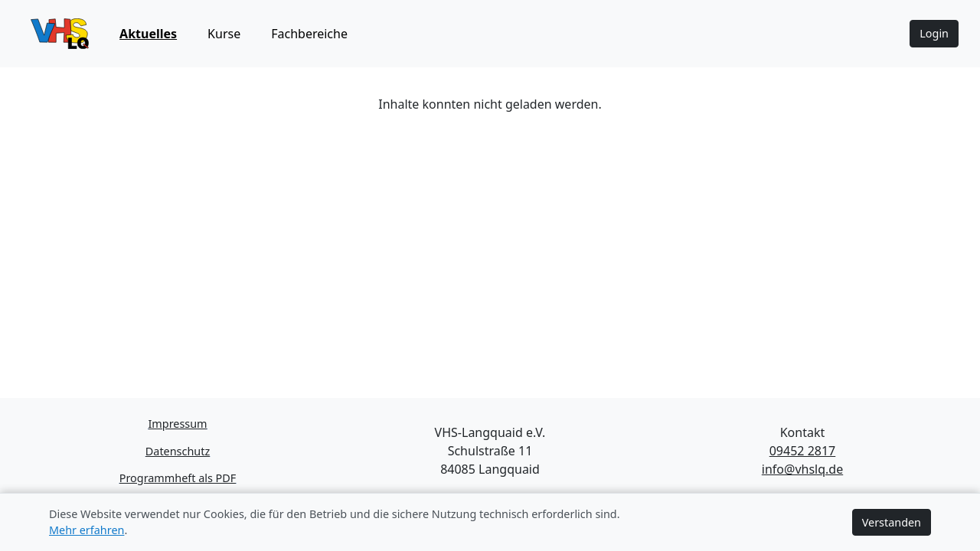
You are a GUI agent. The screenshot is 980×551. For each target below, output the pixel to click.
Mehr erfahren (87, 530)
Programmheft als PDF (178, 478)
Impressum (177, 424)
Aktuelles (148, 34)
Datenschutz (178, 451)
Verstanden (892, 522)
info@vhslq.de (802, 469)
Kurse (224, 34)
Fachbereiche (309, 34)
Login (934, 33)
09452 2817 (803, 451)
